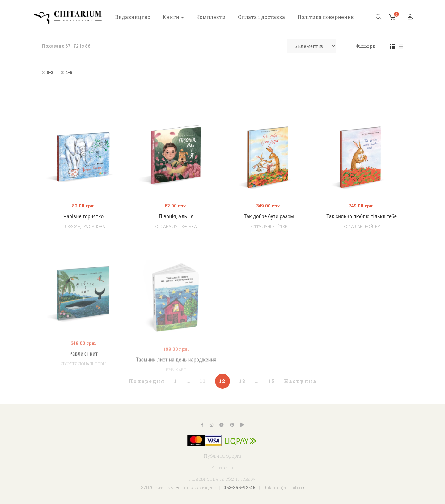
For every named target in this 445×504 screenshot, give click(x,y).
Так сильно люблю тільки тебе (362, 216)
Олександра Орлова (83, 226)
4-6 (69, 72)
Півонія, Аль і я (176, 216)
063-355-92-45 (239, 487)
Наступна (300, 381)
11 (203, 381)
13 (242, 381)
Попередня (147, 381)
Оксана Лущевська (176, 226)
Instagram (211, 425)
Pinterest (232, 425)
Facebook (202, 425)
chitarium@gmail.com (284, 487)
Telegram (222, 425)
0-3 (50, 72)
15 (271, 381)
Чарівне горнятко (84, 216)
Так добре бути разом (269, 216)
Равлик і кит (83, 369)
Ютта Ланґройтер (269, 226)
